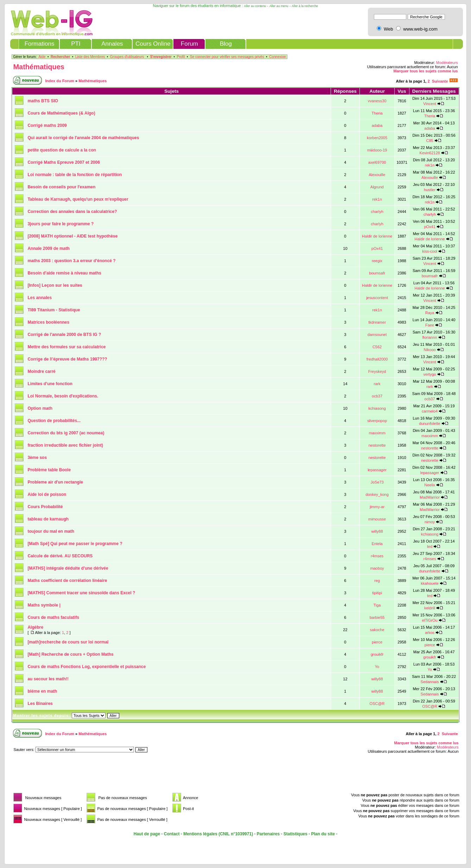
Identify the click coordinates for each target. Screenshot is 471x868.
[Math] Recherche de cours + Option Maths (70, 654)
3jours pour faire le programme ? (61, 224)
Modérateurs (447, 63)
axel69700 (377, 162)
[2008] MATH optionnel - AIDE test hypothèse (72, 236)
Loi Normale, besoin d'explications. (63, 396)
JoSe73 (377, 482)
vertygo (430, 374)
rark (377, 384)
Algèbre (35, 627)
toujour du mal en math (51, 531)
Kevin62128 (430, 153)
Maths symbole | (44, 605)
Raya (430, 313)
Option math (40, 408)
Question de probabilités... (54, 421)
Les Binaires (40, 704)
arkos (430, 633)
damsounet (377, 335)
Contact (172, 834)
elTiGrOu (430, 620)
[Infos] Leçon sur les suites (55, 285)
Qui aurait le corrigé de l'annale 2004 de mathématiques (83, 138)
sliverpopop (377, 421)
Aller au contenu (255, 6)
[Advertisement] (140, 775)
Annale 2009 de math (48, 248)
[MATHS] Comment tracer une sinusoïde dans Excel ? (81, 593)
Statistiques (295, 834)
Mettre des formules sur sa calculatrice (66, 347)
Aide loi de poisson (47, 494)
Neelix (430, 485)
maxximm (377, 433)
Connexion (278, 57)
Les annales (40, 298)
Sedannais (430, 682)
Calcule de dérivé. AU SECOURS (60, 556)
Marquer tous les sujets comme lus (425, 71)
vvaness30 (377, 101)
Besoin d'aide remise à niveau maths (64, 273)
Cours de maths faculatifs (53, 617)
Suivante (440, 81)
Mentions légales (200, 834)
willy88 (377, 531)
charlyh (377, 212)
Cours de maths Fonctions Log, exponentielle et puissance (87, 667)
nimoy (430, 522)
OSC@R (377, 704)
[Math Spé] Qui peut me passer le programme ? (75, 544)
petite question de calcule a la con (62, 150)
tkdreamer (377, 322)
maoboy (377, 568)
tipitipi (377, 593)
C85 (430, 141)
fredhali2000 (377, 359)
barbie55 (377, 617)
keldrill (430, 608)
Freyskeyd (377, 371)
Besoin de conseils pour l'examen (61, 187)
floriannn (430, 337)
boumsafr (377, 273)
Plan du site (323, 834)
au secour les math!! (48, 679)
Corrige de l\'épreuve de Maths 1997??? (67, 359)
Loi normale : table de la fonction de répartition (75, 175)
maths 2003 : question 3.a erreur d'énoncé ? (71, 261)
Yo (377, 667)
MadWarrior (430, 497)
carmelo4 (430, 411)
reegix (377, 261)
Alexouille (377, 175)
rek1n (430, 165)
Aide (42, 57)
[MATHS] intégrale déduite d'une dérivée (68, 568)
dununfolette (430, 423)
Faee (430, 325)
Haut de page (147, 834)
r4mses (377, 556)
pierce (377, 642)
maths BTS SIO (43, 101)
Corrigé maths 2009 (47, 125)
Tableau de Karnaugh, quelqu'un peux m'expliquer (78, 199)
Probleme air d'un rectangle (55, 482)
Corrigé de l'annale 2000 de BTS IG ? (64, 335)
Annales (112, 44)
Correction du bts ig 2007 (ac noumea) (66, 433)
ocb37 (377, 396)
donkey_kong (377, 494)
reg (377, 581)
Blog (226, 44)
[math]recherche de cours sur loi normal (68, 642)
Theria (377, 113)
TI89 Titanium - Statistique (54, 310)
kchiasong (377, 408)
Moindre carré (41, 371)
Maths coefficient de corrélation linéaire (67, 581)
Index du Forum (60, 81)
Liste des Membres (90, 57)
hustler (430, 190)
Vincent (430, 104)
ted (430, 546)
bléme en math (42, 691)
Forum (189, 44)
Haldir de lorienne (377, 236)
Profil (181, 57)
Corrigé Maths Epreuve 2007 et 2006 (63, 162)
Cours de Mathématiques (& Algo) (61, 113)
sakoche (377, 630)
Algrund (377, 187)
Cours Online (153, 44)
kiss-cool (430, 251)
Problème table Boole (49, 470)
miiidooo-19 (377, 150)
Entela (377, 544)
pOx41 (429, 227)
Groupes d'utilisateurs (127, 57)
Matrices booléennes (48, 322)
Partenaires (268, 834)
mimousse (377, 519)
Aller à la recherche (305, 6)
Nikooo (429, 350)
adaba (377, 125)
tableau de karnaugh (48, 519)
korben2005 (377, 138)
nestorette (377, 445)
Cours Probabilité (45, 507)
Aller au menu (279, 6)
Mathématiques (39, 67)
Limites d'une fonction (50, 384)
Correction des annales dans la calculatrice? (72, 212)
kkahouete (430, 583)
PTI (76, 44)
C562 (377, 347)
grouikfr (377, 654)
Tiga (377, 605)
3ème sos (37, 458)
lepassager (377, 470)
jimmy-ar (377, 507)
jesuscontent (377, 298)
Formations (39, 44)
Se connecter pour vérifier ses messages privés (227, 57)
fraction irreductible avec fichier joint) (65, 445)
